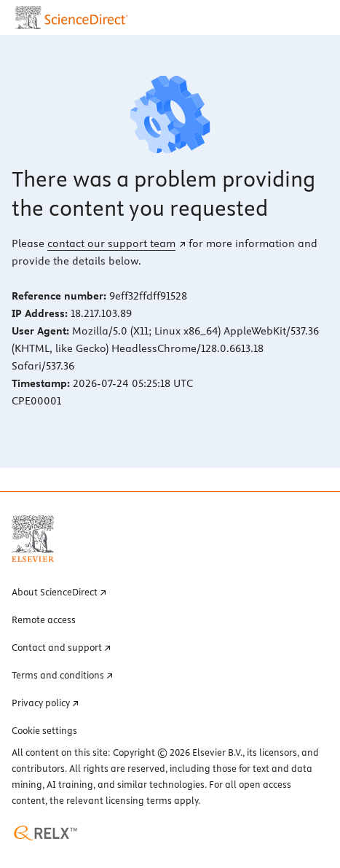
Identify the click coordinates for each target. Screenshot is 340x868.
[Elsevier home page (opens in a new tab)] (33, 539)
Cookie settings (44, 730)
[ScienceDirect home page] (73, 17)
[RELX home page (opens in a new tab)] (46, 833)
